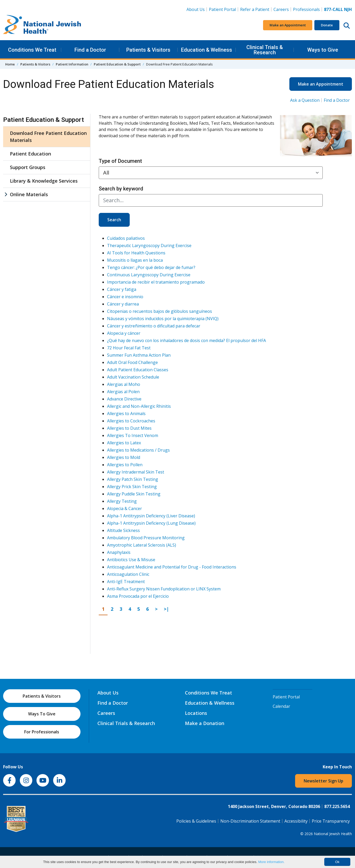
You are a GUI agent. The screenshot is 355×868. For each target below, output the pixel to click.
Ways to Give (323, 50)
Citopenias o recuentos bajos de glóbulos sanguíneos (160, 311)
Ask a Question (305, 100)
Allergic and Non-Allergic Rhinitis (139, 406)
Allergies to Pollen (125, 465)
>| (168, 609)
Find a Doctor (90, 50)
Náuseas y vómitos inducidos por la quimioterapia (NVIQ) (163, 319)
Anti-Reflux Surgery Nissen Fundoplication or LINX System (164, 589)
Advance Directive (124, 399)
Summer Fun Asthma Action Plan (139, 355)
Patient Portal (222, 9)
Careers (282, 9)
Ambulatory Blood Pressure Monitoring (146, 538)
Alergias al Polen (123, 392)
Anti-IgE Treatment (126, 582)
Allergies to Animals (126, 414)
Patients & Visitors (148, 50)
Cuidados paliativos (126, 238)
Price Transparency (331, 821)
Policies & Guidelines (196, 821)
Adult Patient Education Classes (138, 370)
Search (114, 220)
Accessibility (296, 821)
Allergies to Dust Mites (129, 428)
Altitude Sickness (123, 530)
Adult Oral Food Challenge (132, 362)
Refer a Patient (255, 9)
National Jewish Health (333, 834)
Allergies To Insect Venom (133, 435)
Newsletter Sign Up (323, 781)
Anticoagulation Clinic (128, 574)
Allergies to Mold (124, 457)
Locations (196, 713)
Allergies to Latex (124, 443)
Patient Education (30, 154)
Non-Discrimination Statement (250, 821)
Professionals (306, 9)
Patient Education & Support (117, 64)
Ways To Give (42, 714)
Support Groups (28, 167)
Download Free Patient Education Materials (48, 137)
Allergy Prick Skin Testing (132, 487)
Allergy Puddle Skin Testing (134, 494)
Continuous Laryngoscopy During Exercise (149, 275)
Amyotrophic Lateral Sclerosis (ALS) (142, 545)
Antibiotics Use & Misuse (131, 560)
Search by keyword (121, 189)
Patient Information (72, 64)
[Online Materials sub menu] (6, 194)
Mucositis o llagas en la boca (135, 260)
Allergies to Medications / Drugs (138, 450)
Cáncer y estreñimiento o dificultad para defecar (154, 326)
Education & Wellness (207, 50)
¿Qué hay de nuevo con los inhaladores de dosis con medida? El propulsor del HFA (186, 340)
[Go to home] (42, 25)
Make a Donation (205, 723)
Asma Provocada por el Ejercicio (138, 596)
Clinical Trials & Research (265, 50)
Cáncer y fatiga (122, 289)
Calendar (281, 706)
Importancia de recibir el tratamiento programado (156, 282)
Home (10, 64)
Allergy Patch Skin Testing (133, 479)
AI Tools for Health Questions (136, 253)
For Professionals (42, 732)
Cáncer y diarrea (123, 304)
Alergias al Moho (124, 384)
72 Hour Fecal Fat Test (129, 348)
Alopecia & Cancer (124, 508)
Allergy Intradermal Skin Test (136, 472)
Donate (327, 25)
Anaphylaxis (119, 552)
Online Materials (29, 194)
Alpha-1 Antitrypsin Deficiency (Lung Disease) (151, 523)
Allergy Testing (122, 501)
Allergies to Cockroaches (131, 421)
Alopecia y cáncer (124, 333)
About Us (196, 9)
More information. (271, 862)
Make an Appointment (288, 25)
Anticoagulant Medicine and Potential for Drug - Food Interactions (172, 567)
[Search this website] (347, 25)
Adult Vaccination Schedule (133, 377)
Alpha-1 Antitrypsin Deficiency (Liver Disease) (151, 516)
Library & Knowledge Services (44, 181)
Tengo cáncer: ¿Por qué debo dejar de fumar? (151, 267)
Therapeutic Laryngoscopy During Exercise (149, 246)
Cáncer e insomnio (125, 297)
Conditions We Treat (32, 50)
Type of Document (120, 161)
